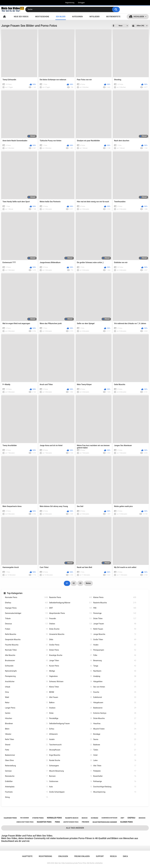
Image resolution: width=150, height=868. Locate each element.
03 (80, 583)
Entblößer (26, 781)
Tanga (115, 666)
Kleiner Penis (115, 597)
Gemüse (26, 771)
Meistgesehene (42, 17)
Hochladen (139, 17)
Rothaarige (115, 781)
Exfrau (71, 729)
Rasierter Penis (71, 597)
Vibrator (26, 734)
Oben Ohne (26, 760)
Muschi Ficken (115, 729)
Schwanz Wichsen (71, 682)
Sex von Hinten (115, 687)
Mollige (71, 671)
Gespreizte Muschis (26, 640)
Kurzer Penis (71, 666)
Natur (26, 703)
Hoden (115, 645)
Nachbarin (115, 671)
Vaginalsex (71, 676)
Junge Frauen (115, 624)
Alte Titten (115, 766)
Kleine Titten (71, 687)
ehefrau (132, 818)
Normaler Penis (26, 597)
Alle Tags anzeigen (75, 828)
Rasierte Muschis (115, 603)
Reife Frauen (115, 629)
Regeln (113, 856)
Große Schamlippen (71, 792)
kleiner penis (127, 822)
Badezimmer (26, 755)
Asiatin (71, 739)
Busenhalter (115, 776)
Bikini (26, 729)
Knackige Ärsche (71, 655)
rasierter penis (44, 822)
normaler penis (54, 818)
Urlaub (26, 687)
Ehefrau (26, 603)
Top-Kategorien (15, 593)
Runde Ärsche (71, 760)
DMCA (125, 856)
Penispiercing (26, 676)
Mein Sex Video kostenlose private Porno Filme (71, 863)
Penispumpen (115, 650)
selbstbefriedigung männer (105, 822)
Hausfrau (115, 724)
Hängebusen (115, 703)
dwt (122, 818)
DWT (71, 608)
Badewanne (115, 708)
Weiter (88, 583)
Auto (71, 787)
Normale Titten (26, 650)
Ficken (26, 629)
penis (57, 822)
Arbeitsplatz (26, 787)
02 (74, 583)
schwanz (94, 818)
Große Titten (115, 640)
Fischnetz (26, 792)
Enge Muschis (71, 755)
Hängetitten (115, 682)
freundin (85, 822)
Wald (26, 697)
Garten (26, 713)
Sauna (115, 739)
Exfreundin (26, 666)
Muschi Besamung (71, 771)
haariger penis (10, 818)
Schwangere (71, 766)
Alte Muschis (26, 655)
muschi (85, 818)
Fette (26, 750)
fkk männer (25, 818)
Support (100, 856)
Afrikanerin (71, 734)
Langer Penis (26, 708)
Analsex (71, 708)
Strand (26, 745)
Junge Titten (71, 661)
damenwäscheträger (109, 818)
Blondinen (26, 724)
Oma (26, 692)
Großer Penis (71, 645)
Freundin (71, 619)
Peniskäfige (71, 718)
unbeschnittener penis (25, 822)
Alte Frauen (71, 697)
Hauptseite (4, 17)
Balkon (71, 703)
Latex (115, 760)
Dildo (71, 640)
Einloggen (81, 3)
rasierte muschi (72, 818)
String (26, 797)
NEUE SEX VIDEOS (21, 17)
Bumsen (71, 776)
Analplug (115, 676)
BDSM (71, 692)
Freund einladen (82, 856)
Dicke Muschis (115, 718)
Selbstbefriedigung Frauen (71, 724)
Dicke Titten (115, 619)
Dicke (71, 713)
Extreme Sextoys (115, 713)
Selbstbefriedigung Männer (71, 603)
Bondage (115, 734)
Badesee (115, 745)
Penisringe (115, 613)
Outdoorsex (71, 781)
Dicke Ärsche (71, 629)
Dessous (26, 624)
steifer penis (38, 818)
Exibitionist (115, 697)
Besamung (115, 661)
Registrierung (70, 3)
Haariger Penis (26, 608)
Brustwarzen (26, 661)
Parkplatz (115, 771)
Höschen (26, 718)
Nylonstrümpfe (26, 671)
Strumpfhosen (71, 750)
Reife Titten (26, 739)
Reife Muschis (26, 634)
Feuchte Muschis (26, 645)
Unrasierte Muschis (71, 634)
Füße (115, 655)
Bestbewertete (113, 17)
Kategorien (77, 17)
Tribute (26, 619)
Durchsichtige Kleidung (115, 787)
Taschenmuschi (71, 745)
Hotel (115, 755)
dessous (142, 818)
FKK (115, 608)
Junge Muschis (115, 634)
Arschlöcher (26, 682)
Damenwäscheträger (26, 613)
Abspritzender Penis (71, 613)
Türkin (115, 750)
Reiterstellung (26, 766)
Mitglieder (94, 17)
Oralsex (71, 624)
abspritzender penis (71, 822)
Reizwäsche (26, 776)
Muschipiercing (115, 792)
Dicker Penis (71, 650)
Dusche (115, 692)
